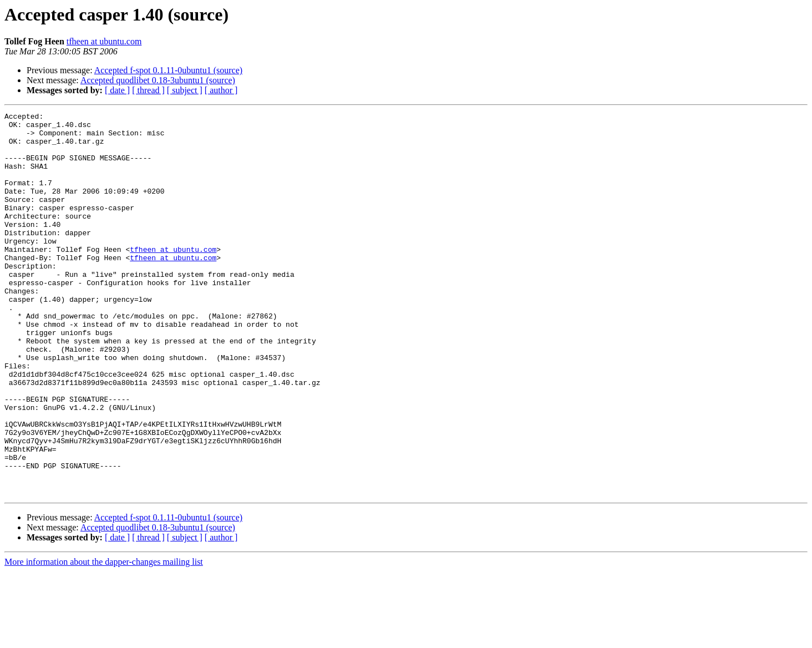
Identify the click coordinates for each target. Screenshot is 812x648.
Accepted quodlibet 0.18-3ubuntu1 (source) (158, 80)
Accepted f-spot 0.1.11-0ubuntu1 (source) (168, 70)
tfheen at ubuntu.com (104, 41)
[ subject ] (185, 90)
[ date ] (117, 90)
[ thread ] (148, 90)
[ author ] (221, 90)
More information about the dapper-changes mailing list (104, 638)
